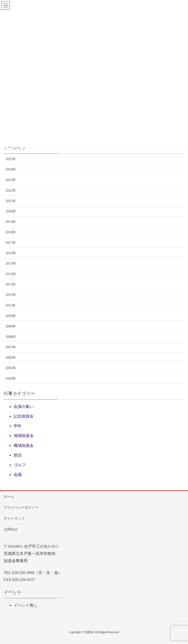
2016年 (11, 253)
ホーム (9, 497)
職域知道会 (24, 446)
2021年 (11, 201)
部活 (18, 455)
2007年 (11, 347)
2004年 (11, 378)
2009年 (11, 326)
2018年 (11, 232)
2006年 (11, 358)
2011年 (11, 305)
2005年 (11, 368)
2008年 (11, 337)
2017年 (11, 243)
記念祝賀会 (24, 416)
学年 (18, 426)
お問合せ (11, 529)
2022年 (11, 191)
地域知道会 (24, 436)
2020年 (11, 211)
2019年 (11, 222)
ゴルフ (20, 465)
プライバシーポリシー (21, 508)
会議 (18, 475)
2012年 (11, 295)
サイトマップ (14, 519)
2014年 (11, 274)
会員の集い (24, 407)
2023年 (11, 180)
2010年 (11, 316)
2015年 (11, 264)
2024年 (11, 169)
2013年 (11, 284)
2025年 (11, 159)
